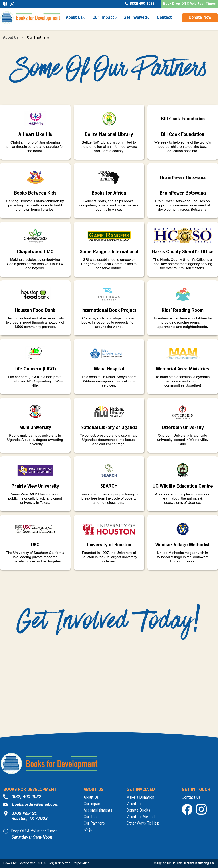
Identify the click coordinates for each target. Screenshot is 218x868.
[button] (190, 4)
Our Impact (93, 804)
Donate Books (138, 810)
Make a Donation (140, 798)
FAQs (88, 830)
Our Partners (94, 823)
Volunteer (134, 804)
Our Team (92, 817)
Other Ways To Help (143, 823)
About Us (11, 38)
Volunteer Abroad (141, 817)
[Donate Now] (200, 18)
